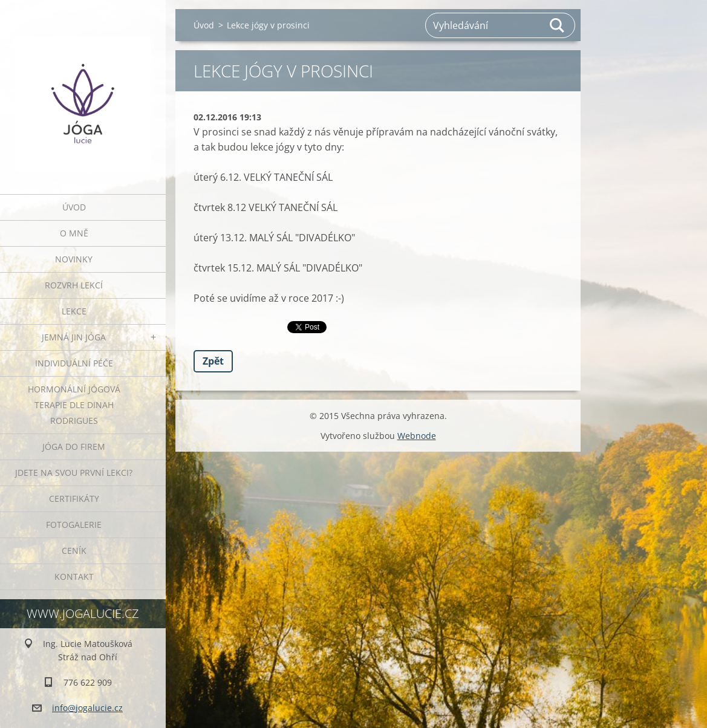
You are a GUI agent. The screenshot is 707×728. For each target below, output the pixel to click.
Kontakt (74, 577)
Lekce (74, 311)
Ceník (74, 551)
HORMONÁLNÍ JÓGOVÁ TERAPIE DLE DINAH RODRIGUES (74, 405)
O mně (74, 233)
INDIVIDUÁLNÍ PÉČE (74, 363)
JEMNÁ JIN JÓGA (74, 337)
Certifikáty (74, 499)
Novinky (74, 259)
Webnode (417, 436)
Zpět (213, 361)
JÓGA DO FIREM (74, 447)
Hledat (558, 25)
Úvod (74, 207)
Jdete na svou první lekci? (74, 473)
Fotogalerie (74, 525)
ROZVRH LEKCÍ (74, 285)
